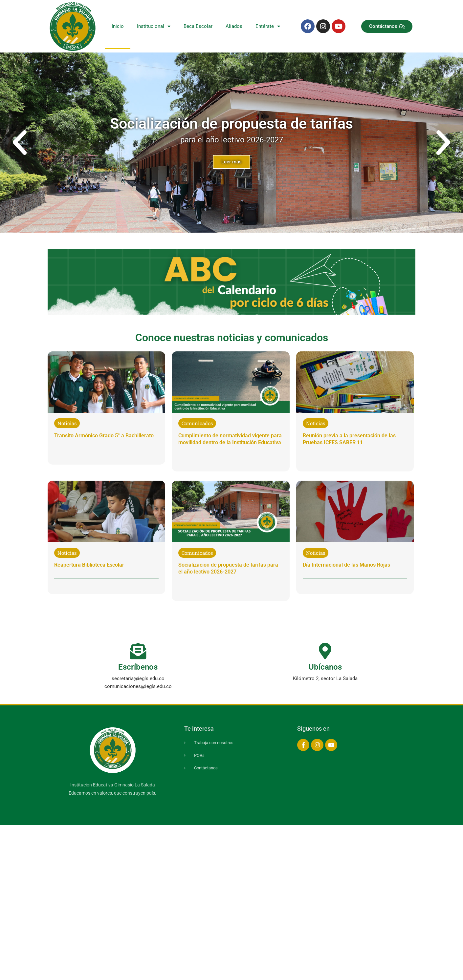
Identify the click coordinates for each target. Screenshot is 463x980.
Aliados (234, 26)
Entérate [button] (268, 26)
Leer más (231, 162)
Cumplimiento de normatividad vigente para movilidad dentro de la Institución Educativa (230, 439)
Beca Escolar (198, 26)
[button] (20, 143)
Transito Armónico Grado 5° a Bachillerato (104, 436)
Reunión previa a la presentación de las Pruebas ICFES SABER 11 (349, 439)
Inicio (118, 26)
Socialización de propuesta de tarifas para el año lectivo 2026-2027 (228, 568)
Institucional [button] (154, 26)
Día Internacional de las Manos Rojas (346, 565)
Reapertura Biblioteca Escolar (89, 565)
